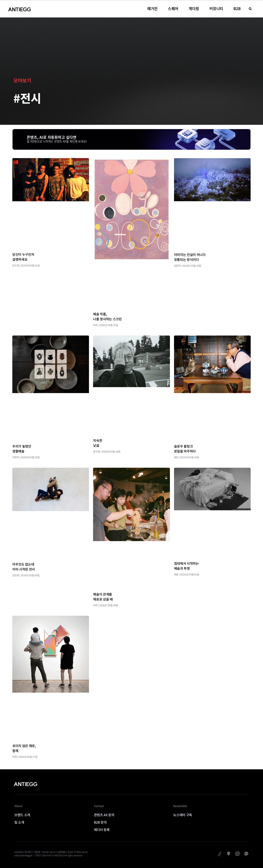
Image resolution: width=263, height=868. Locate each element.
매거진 (153, 9)
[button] (250, 9)
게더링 (194, 9)
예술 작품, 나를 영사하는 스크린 (107, 316)
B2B (237, 9)
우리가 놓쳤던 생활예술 (22, 449)
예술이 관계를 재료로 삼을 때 (103, 597)
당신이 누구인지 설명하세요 (23, 257)
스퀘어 (173, 9)
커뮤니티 (216, 9)
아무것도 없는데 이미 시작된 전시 (24, 567)
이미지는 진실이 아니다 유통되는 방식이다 (190, 257)
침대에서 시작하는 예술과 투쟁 (186, 566)
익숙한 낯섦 (98, 443)
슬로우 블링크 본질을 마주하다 (185, 449)
